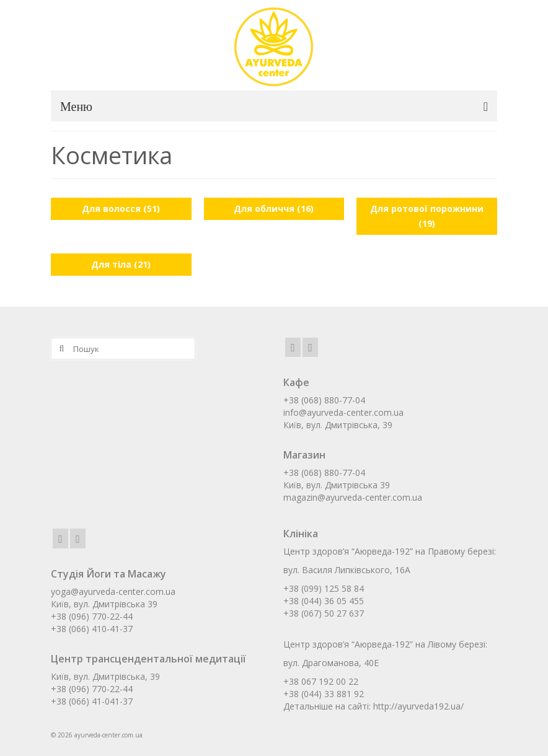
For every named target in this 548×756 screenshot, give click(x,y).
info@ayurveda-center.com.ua (343, 412)
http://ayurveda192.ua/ (418, 706)
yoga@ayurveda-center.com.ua (113, 591)
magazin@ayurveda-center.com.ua (353, 497)
